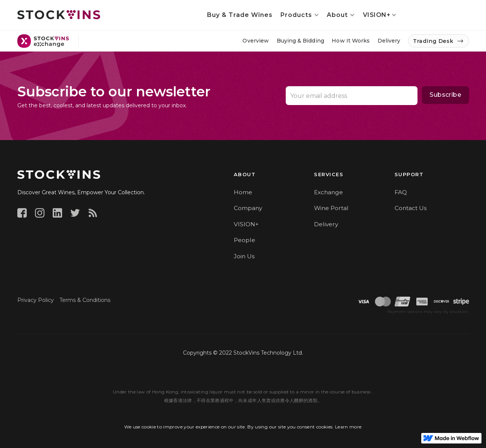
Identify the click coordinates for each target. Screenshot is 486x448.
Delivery (326, 224)
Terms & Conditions (85, 300)
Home (243, 192)
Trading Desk (433, 41)
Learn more (348, 427)
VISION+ (246, 224)
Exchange (328, 192)
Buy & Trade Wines (240, 15)
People (245, 240)
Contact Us (411, 208)
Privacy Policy (36, 300)
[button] (300, 15)
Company (248, 208)
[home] (59, 15)
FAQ (401, 192)
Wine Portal (331, 208)
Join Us (244, 256)
